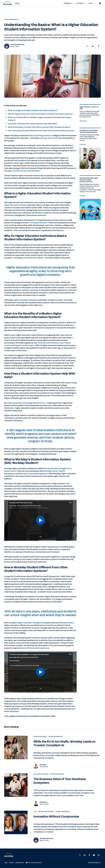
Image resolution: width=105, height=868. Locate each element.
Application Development (41, 774)
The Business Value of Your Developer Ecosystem (60, 781)
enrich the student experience (36, 648)
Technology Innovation (11, 19)
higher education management (31, 623)
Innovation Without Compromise (56, 817)
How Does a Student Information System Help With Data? (33, 124)
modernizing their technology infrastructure (26, 403)
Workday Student (51, 468)
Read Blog (83, 144)
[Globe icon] (100, 3)
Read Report (83, 121)
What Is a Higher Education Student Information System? (33, 110)
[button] (87, 46)
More (92, 3)
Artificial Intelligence (40, 737)
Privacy (11, 863)
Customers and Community (46, 812)
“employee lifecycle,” (39, 223)
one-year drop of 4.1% (49, 138)
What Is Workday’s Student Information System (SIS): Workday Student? (39, 127)
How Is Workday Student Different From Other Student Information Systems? (41, 131)
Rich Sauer (43, 765)
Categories (69, 3)
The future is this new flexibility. (26, 171)
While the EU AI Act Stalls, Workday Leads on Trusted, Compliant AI (64, 743)
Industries (82, 3)
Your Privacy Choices (33, 863)
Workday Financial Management (34, 474)
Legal (6, 863)
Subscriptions (20, 863)
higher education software (16, 205)
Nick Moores (44, 802)
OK (40, 537)
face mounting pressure (41, 135)
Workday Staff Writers (17, 45)
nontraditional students (33, 258)
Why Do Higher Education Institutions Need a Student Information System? (40, 114)
